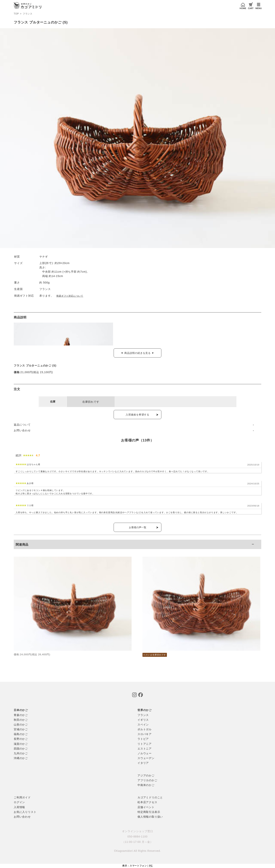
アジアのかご (146, 775)
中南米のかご (146, 785)
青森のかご (21, 715)
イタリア (143, 763)
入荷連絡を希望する (137, 415)
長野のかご (21, 739)
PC (151, 866)
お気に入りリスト (25, 812)
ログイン (19, 802)
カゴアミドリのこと (150, 797)
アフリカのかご (147, 780)
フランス (28, 14)
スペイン (143, 725)
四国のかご (21, 749)
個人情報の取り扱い (150, 817)
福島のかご (21, 734)
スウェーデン (146, 758)
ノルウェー (145, 753)
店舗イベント (146, 807)
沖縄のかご (21, 758)
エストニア (145, 749)
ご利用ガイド (22, 797)
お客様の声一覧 (138, 527)
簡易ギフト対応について (70, 296)
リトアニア (145, 744)
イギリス (143, 720)
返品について (22, 425)
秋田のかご (21, 720)
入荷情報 (19, 807)
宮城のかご (21, 729)
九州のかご (21, 753)
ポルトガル (145, 729)
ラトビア (143, 739)
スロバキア (145, 734)
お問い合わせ (22, 430)
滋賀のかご (21, 744)
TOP (16, 14)
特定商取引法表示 (149, 812)
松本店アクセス (147, 802)
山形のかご (21, 725)
